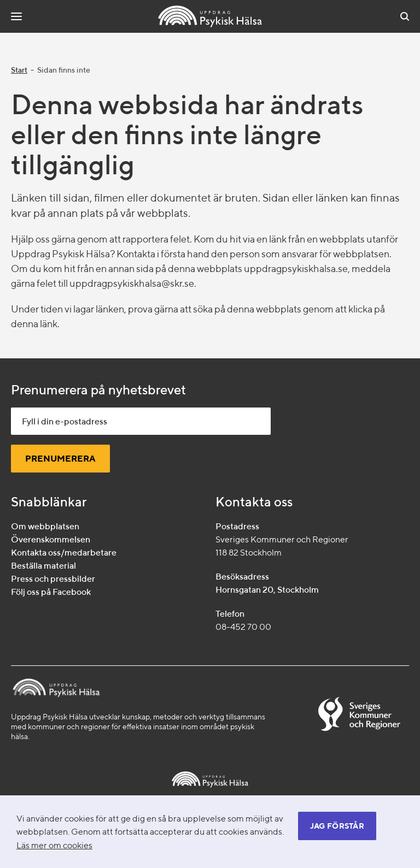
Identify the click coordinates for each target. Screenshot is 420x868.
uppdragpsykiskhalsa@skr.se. (133, 283)
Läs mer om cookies (54, 845)
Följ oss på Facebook (51, 592)
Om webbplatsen (45, 526)
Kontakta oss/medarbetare (64, 553)
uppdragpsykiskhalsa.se (296, 268)
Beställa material (43, 566)
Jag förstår (337, 826)
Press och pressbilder (53, 579)
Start (19, 70)
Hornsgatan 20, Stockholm (267, 590)
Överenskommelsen (51, 539)
